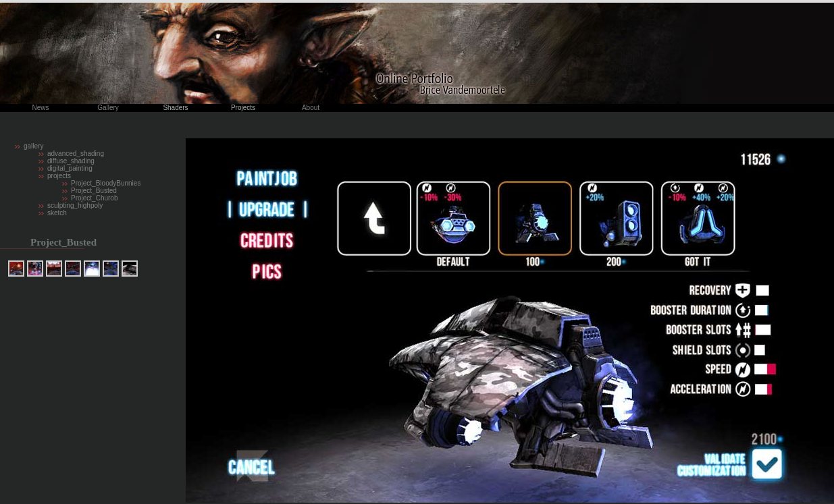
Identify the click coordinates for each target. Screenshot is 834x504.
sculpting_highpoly (75, 205)
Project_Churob (94, 198)
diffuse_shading (71, 161)
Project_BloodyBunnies (106, 183)
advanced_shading (76, 153)
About (311, 108)
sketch (57, 213)
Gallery (108, 108)
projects (59, 176)
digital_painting (70, 168)
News (40, 108)
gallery (33, 146)
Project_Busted (94, 191)
